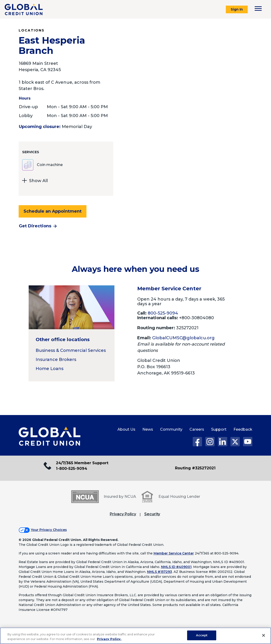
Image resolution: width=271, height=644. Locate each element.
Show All (35, 181)
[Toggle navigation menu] (258, 9)
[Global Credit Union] (24, 9)
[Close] (264, 635)
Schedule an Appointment (53, 211)
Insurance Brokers (56, 360)
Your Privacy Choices (49, 530)
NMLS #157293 (160, 572)
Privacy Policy (123, 514)
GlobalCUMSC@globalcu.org (183, 338)
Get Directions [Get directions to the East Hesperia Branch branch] (35, 226)
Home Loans (50, 369)
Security (152, 514)
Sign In (237, 9)
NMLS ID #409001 (176, 567)
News (148, 429)
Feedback (243, 429)
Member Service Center (174, 553)
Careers (197, 429)
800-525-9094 (163, 313)
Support (219, 429)
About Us (126, 429)
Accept (202, 635)
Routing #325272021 (195, 468)
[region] (135, 636)
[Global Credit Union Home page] (50, 436)
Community (171, 429)
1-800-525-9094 (72, 469)
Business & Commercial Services (71, 350)
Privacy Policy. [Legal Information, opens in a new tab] (109, 639)
